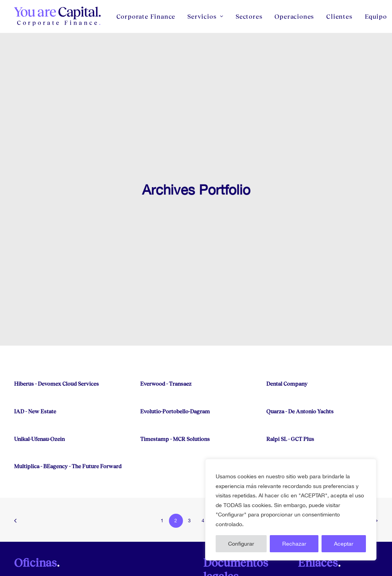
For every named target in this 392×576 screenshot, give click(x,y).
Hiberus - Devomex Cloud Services (56, 313)
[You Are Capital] (58, 16)
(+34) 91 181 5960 (37, 538)
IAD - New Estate (35, 341)
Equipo (319, 561)
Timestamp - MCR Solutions (175, 368)
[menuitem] (149, 16)
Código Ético (327, 571)
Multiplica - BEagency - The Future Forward (68, 396)
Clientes (339, 16)
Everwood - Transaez (166, 313)
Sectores (249, 16)
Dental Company (287, 313)
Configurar (241, 544)
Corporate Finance (146, 16)
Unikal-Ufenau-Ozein (39, 368)
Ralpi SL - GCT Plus (290, 368)
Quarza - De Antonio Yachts (300, 341)
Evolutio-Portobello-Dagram (175, 341)
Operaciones (294, 16)
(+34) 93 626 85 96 (132, 538)
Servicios (205, 16)
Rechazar (294, 544)
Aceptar (344, 544)
